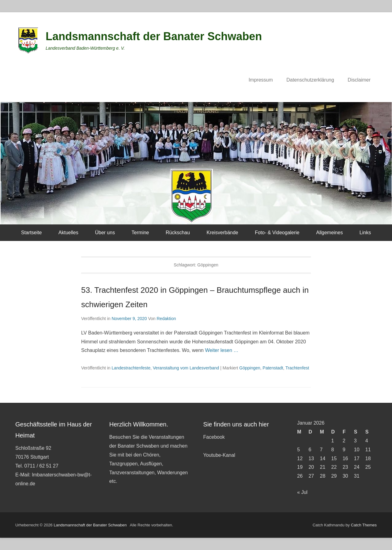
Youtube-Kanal (219, 455)
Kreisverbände (222, 233)
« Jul (302, 492)
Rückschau (178, 233)
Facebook (214, 437)
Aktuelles (68, 233)
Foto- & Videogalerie (277, 233)
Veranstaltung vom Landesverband (186, 368)
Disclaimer (359, 80)
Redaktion (166, 319)
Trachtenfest (297, 368)
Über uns (105, 233)
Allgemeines (329, 233)
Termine (140, 233)
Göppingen (250, 368)
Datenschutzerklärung (310, 80)
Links (365, 233)
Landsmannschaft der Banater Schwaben (154, 36)
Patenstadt (273, 368)
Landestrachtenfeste (131, 368)
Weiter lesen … (222, 350)
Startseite (32, 233)
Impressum (261, 80)
